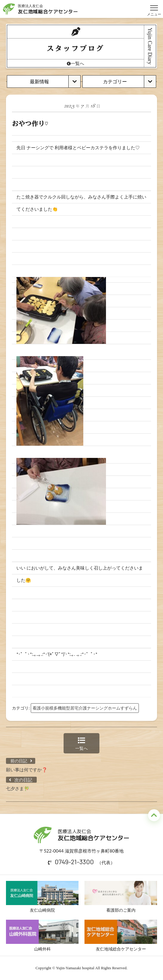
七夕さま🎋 (18, 788)
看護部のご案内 (121, 897)
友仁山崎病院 (42, 897)
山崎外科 (42, 936)
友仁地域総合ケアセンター (121, 936)
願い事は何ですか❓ (27, 770)
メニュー (154, 5)
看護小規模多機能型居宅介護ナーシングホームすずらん (85, 708)
